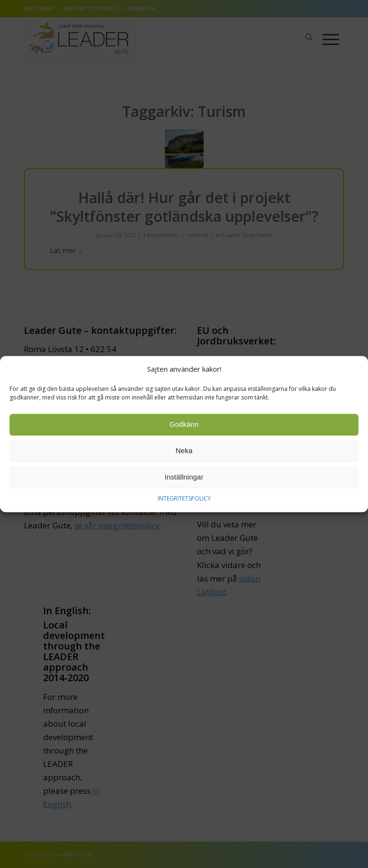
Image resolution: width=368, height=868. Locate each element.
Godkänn (184, 427)
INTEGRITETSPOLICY (184, 500)
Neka (184, 453)
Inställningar (184, 479)
